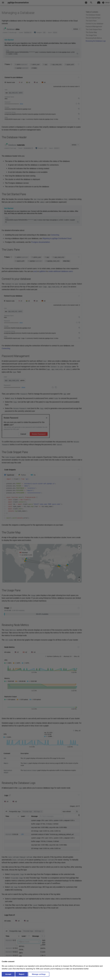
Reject (22, 974)
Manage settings (39, 974)
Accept (8, 974)
